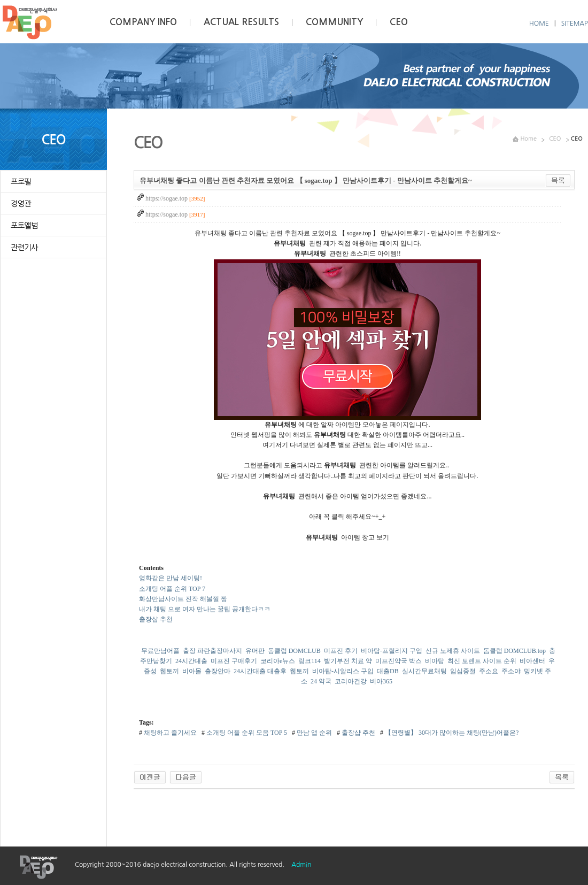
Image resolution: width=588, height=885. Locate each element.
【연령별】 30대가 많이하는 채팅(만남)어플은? (451, 733)
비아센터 (532, 661)
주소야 (511, 671)
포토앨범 (24, 226)
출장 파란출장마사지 (212, 651)
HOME (539, 24)
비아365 (381, 681)
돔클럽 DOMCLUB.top (514, 651)
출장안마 (218, 671)
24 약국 (321, 681)
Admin (301, 865)
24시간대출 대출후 (260, 671)
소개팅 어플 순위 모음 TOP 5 (246, 733)
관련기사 (24, 248)
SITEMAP (575, 24)
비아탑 (435, 661)
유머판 (255, 651)
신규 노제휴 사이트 (453, 651)
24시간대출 (191, 661)
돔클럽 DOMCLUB (294, 651)
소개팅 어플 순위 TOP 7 (172, 589)
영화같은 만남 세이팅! (171, 578)
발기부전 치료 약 (348, 661)
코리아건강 (351, 681)
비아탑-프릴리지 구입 (392, 651)
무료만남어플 (160, 651)
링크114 (310, 661)
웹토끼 (169, 671)
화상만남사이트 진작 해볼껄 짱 (183, 599)
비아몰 (192, 671)
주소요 (489, 671)
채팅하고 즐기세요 (169, 733)
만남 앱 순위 (314, 733)
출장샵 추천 (156, 619)
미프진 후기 (341, 651)
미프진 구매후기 (234, 661)
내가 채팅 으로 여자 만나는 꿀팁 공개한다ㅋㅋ (205, 609)
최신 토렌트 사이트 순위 (482, 661)
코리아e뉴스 (278, 661)
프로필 (21, 182)
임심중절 (463, 671)
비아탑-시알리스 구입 (343, 671)
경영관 (21, 204)
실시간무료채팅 (424, 671)
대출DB (388, 671)
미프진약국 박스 (399, 661)
